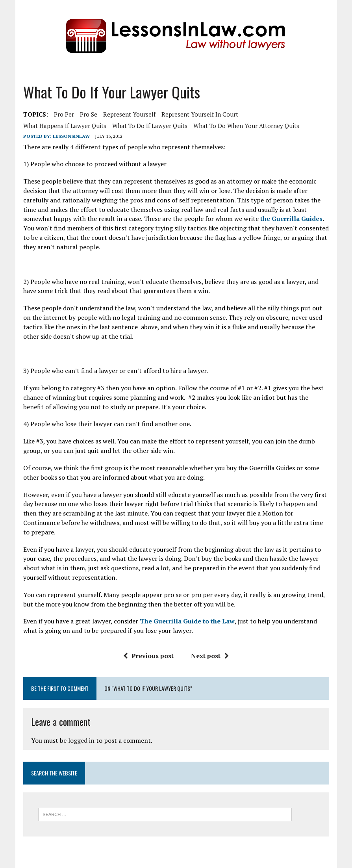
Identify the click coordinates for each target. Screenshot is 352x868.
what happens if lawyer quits (65, 126)
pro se (89, 114)
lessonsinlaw (71, 136)
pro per (64, 114)
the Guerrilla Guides (291, 219)
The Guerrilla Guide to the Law (187, 621)
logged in (81, 740)
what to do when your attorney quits (246, 126)
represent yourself (129, 114)
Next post (210, 656)
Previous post (148, 656)
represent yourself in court (200, 114)
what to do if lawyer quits (150, 126)
